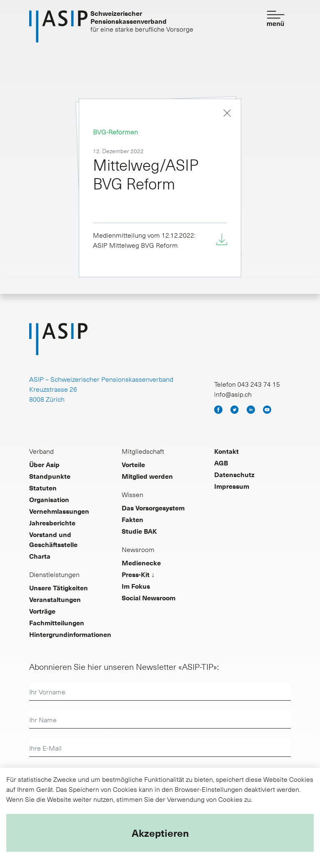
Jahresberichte (52, 522)
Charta (40, 556)
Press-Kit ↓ (138, 574)
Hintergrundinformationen (70, 634)
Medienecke (141, 562)
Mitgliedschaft (143, 451)
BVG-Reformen (115, 132)
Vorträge (42, 611)
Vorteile (133, 464)
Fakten (132, 519)
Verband (41, 451)
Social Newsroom (149, 597)
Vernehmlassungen (59, 511)
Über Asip (44, 464)
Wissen (132, 494)
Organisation (49, 499)
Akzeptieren (160, 833)
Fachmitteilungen (57, 622)
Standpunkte (50, 476)
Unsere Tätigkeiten (59, 587)
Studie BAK (139, 531)
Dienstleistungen (54, 574)
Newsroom (138, 549)
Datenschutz (234, 474)
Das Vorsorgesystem (153, 507)
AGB (221, 463)
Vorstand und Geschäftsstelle (53, 539)
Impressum (232, 486)
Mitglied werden (147, 476)
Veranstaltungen (55, 599)
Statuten (43, 487)
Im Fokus (136, 586)
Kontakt (226, 451)
